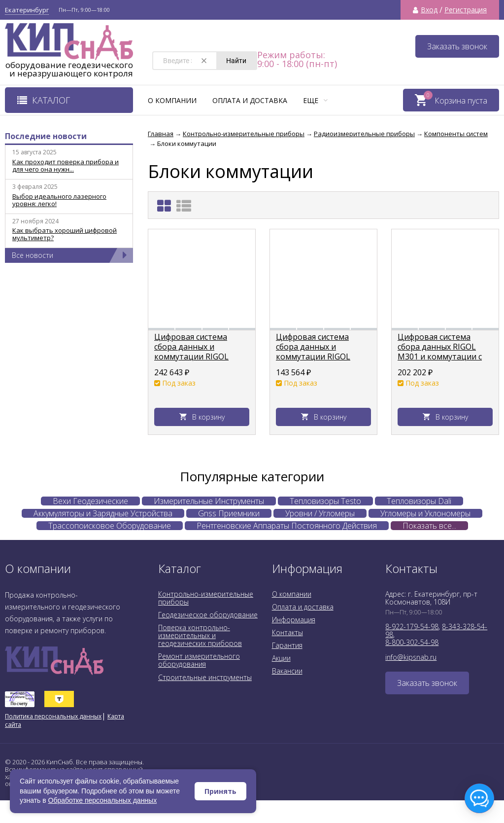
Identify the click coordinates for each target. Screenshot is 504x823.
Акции (281, 658)
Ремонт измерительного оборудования (199, 660)
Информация (294, 620)
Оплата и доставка (250, 100)
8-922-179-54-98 (412, 626)
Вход (429, 10)
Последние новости (46, 136)
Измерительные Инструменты (209, 501)
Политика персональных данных (53, 716)
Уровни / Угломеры (320, 513)
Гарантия (287, 645)
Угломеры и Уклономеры (425, 513)
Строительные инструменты (205, 677)
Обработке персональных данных (103, 800)
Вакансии (287, 671)
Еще (315, 100)
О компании (172, 100)
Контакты (287, 632)
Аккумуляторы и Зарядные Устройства (103, 513)
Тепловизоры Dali (419, 501)
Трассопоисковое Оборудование (110, 526)
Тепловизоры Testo (325, 501)
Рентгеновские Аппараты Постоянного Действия (287, 526)
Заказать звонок (457, 46)
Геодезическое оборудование (208, 615)
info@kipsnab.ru (411, 657)
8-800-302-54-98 (412, 642)
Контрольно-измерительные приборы (206, 598)
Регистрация (466, 10)
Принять (220, 791)
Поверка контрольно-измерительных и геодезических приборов (200, 635)
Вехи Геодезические (90, 501)
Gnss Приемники (229, 513)
